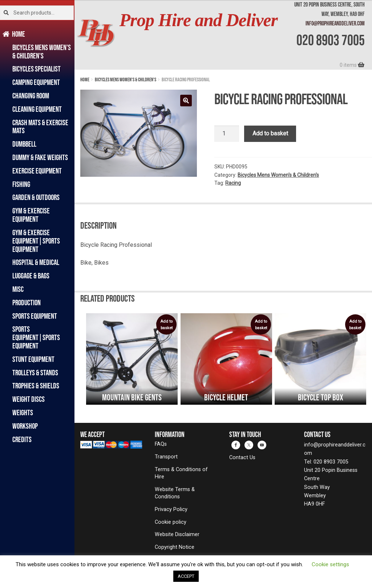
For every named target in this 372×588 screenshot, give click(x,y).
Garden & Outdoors (36, 197)
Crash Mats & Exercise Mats (40, 127)
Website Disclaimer (177, 534)
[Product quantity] (227, 134)
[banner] (223, 35)
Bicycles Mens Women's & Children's (42, 52)
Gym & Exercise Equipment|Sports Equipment (36, 241)
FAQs (161, 444)
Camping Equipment (36, 82)
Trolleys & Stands (35, 373)
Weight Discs (29, 399)
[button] (186, 101)
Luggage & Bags (31, 276)
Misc (18, 289)
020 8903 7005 (331, 40)
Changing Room (31, 96)
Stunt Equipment (33, 359)
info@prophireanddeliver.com (335, 23)
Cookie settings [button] (330, 564)
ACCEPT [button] (186, 576)
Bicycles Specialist (37, 69)
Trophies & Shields (36, 386)
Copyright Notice (175, 547)
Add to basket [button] (166, 325)
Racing (233, 183)
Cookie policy (171, 522)
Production (27, 303)
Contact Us (242, 458)
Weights (23, 413)
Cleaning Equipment (37, 109)
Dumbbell (24, 144)
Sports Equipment (35, 316)
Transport (166, 457)
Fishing (21, 184)
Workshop (25, 426)
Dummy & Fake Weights (40, 157)
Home (19, 34)
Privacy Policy (171, 509)
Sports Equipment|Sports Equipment (36, 337)
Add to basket (270, 133)
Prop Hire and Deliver (199, 20)
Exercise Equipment (37, 171)
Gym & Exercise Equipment (31, 215)
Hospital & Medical (36, 262)
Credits (22, 439)
